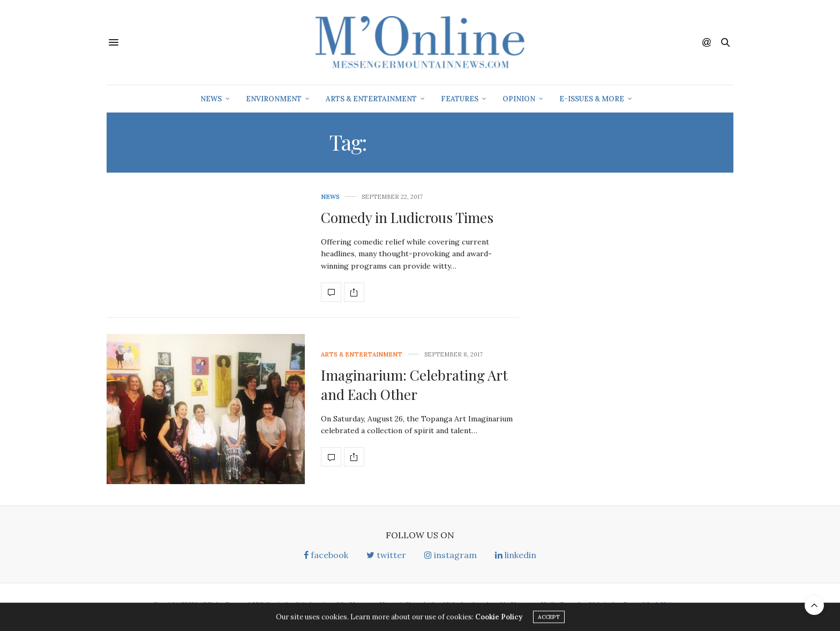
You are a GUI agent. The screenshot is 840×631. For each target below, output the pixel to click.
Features (460, 99)
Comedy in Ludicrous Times (407, 217)
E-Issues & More (592, 99)
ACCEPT (549, 618)
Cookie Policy (499, 618)
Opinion (519, 99)
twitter (386, 555)
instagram (451, 555)
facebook (326, 555)
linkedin (516, 555)
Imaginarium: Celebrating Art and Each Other (414, 385)
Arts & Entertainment (371, 99)
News (211, 99)
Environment (274, 99)
